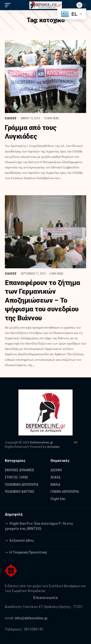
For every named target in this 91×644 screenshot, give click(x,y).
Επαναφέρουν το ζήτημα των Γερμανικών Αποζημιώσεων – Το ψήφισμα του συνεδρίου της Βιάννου (42, 300)
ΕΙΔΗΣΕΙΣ (11, 118)
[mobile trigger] (9, 5)
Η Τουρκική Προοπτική (28, 552)
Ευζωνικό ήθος (22, 540)
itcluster (54, 447)
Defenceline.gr (42, 442)
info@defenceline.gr (31, 618)
